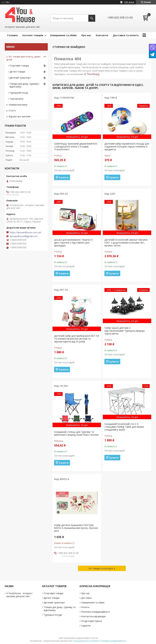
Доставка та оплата (126, 35)
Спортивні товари (19, 66)
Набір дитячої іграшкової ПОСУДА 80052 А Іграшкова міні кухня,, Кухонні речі (76, 528)
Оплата (85, 607)
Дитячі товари (17, 72)
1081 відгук (129, 2)
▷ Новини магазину (17, 105)
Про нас (86, 35)
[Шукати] (92, 18)
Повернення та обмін (63, 35)
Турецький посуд (19, 93)
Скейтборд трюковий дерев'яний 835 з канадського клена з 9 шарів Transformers (76, 146)
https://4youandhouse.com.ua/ (25, 232)
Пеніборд (93, 74)
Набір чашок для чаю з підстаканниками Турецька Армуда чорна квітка (124, 331)
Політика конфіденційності (96, 612)
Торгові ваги (16, 99)
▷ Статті (11, 110)
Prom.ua (94, 638)
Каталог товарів (33, 35)
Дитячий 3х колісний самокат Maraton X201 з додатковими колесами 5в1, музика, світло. (126, 242)
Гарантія (86, 626)
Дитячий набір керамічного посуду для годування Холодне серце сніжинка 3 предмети (127, 146)
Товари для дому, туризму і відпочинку (24, 85)
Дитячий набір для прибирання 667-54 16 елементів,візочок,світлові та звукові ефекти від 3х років (76, 339)
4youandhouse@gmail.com (24, 236)
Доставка (86, 598)
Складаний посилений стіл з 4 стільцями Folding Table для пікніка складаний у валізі (124, 427)
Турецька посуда (53, 615)
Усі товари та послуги (101, 568)
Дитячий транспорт (20, 78)
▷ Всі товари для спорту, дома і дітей (24, 58)
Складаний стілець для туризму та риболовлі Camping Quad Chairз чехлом (76, 433)
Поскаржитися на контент (87, 641)
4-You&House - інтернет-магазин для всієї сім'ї (20, 595)
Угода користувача (92, 621)
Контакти (102, 35)
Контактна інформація (93, 616)
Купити (64, 177)
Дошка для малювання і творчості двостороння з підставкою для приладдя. (73, 242)
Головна (12, 35)
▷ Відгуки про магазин (18, 116)
